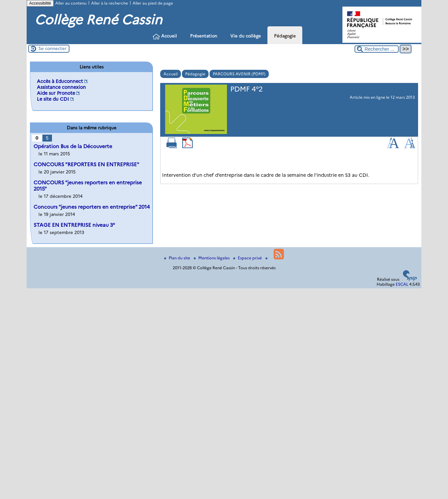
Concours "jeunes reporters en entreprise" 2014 (92, 207)
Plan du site (178, 258)
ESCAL (402, 284)
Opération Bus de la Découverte (73, 146)
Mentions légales (212, 258)
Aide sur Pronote (56, 93)
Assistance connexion (61, 87)
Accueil (165, 37)
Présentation (204, 36)
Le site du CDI (53, 99)
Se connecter (52, 48)
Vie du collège (246, 36)
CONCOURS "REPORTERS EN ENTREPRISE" (86, 164)
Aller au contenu (71, 3)
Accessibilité (40, 3)
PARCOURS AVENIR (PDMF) (239, 74)
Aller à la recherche (110, 3)
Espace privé (248, 258)
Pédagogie (285, 36)
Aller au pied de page (153, 3)
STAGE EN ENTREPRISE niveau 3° (74, 225)
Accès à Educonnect (60, 81)
